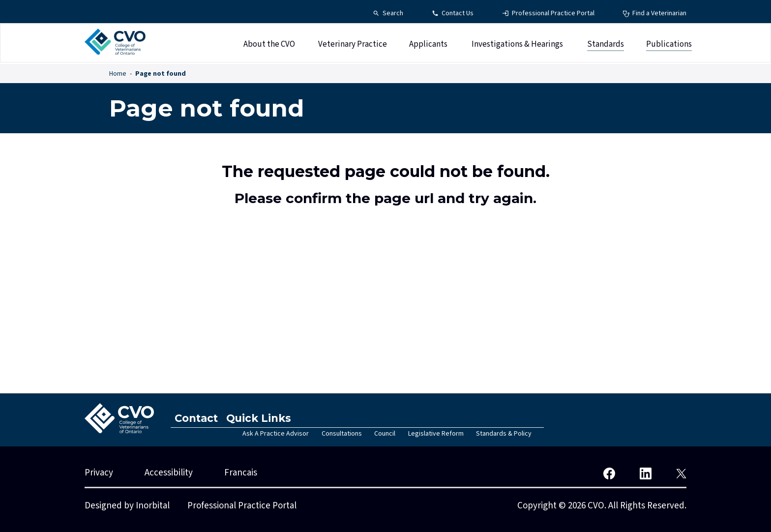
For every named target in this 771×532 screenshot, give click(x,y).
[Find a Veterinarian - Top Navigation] (654, 14)
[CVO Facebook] (609, 473)
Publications (669, 46)
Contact (199, 418)
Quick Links (265, 418)
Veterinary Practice (353, 46)
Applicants (428, 46)
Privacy (99, 473)
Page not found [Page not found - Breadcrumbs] (161, 74)
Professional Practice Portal (242, 506)
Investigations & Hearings (517, 46)
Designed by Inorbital (127, 506)
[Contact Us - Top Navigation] (453, 14)
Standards (606, 46)
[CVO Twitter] (681, 473)
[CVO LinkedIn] (646, 473)
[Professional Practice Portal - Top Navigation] (548, 14)
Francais (241, 473)
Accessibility (169, 473)
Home (118, 74)
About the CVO (269, 46)
